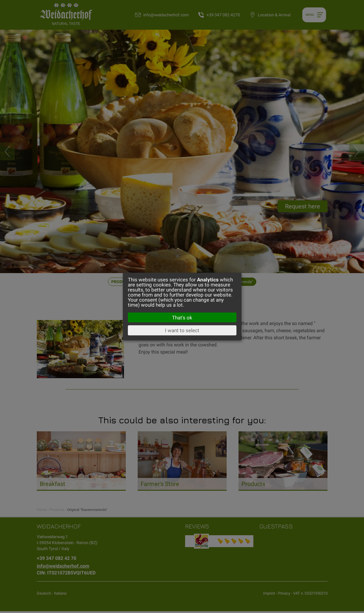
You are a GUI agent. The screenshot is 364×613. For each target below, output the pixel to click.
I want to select (182, 330)
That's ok (182, 317)
